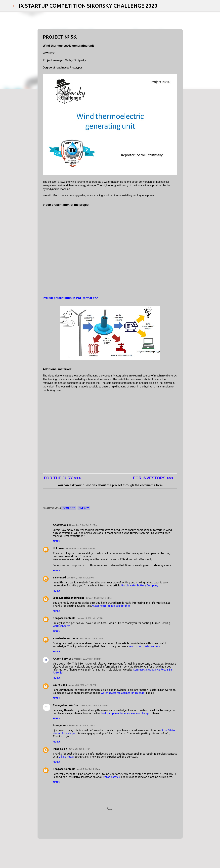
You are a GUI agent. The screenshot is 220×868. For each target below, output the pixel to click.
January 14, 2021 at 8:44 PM (99, 598)
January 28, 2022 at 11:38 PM (82, 685)
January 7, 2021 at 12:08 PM (80, 578)
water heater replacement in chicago (123, 693)
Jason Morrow (118, 857)
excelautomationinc (66, 638)
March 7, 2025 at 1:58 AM (88, 769)
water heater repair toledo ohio (111, 606)
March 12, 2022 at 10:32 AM (82, 726)
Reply (56, 541)
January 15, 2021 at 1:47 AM (90, 618)
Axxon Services (63, 659)
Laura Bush (60, 685)
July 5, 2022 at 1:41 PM (79, 749)
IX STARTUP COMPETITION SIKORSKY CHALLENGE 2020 (88, 6)
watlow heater (61, 626)
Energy (84, 508)
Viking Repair (66, 757)
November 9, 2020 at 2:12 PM (83, 525)
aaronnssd (59, 577)
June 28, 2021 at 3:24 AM (91, 638)
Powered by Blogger (110, 850)
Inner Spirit (60, 749)
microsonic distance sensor (146, 646)
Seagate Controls (64, 618)
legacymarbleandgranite (69, 598)
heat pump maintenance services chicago (126, 713)
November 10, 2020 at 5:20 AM (80, 548)
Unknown (59, 548)
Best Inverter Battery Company (140, 585)
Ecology (69, 508)
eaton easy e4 (112, 777)
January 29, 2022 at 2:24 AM (94, 705)
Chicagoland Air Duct (66, 705)
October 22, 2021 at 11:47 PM (88, 659)
